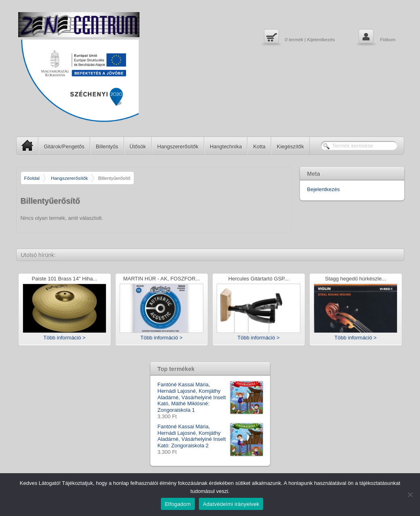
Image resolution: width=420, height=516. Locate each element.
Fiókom (376, 38)
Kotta (259, 146)
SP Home (25, 145)
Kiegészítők (290, 146)
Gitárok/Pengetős (64, 146)
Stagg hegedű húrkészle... (356, 279)
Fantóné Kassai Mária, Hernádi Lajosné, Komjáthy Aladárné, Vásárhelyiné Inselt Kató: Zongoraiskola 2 (210, 436)
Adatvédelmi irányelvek (231, 504)
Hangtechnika (226, 146)
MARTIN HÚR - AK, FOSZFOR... (162, 279)
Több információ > (64, 338)
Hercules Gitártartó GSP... (259, 279)
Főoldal (32, 178)
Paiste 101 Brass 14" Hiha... (64, 279)
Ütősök (138, 146)
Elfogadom (178, 504)
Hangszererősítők (178, 146)
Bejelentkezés (324, 189)
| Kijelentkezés (299, 38)
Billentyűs (107, 146)
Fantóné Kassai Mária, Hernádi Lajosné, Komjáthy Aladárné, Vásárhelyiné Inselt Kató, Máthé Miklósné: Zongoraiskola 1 (210, 397)
